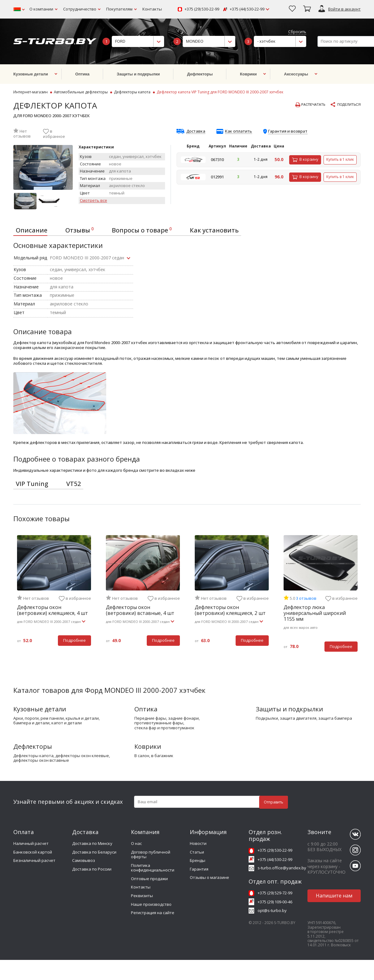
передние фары (150, 718)
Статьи (197, 852)
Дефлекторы (33, 746)
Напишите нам (334, 896)
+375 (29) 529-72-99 (275, 893)
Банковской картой (33, 852)
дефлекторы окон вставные (41, 761)
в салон (142, 756)
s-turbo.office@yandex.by (282, 868)
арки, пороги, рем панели (39, 718)
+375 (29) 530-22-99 (202, 9)
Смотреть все (94, 201)
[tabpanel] (54, 594)
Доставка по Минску (92, 843)
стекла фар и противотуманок (164, 728)
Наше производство (151, 904)
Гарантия (199, 869)
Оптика (146, 709)
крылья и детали (82, 718)
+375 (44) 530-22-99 (247, 9)
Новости (198, 843)
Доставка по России (92, 869)
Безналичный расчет (34, 860)
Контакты (152, 9)
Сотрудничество (80, 9)
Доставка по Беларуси (94, 852)
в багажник (162, 756)
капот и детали (67, 723)
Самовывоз (84, 860)
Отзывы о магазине (209, 877)
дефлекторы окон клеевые (82, 756)
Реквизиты (142, 896)
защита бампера (335, 718)
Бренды (198, 860)
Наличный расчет (31, 843)
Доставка (196, 131)
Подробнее (74, 640)
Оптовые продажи (149, 879)
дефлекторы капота (33, 756)
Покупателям (119, 9)
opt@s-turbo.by (272, 910)
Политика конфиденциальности (153, 868)
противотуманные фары (159, 723)
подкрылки (267, 718)
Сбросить (297, 32)
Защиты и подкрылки (289, 709)
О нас (136, 843)
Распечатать (310, 105)
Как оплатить (239, 131)
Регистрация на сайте (153, 913)
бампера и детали (31, 723)
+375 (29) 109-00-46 (275, 902)
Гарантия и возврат (288, 131)
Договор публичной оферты (151, 854)
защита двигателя (298, 718)
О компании (41, 9)
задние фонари (183, 718)
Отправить (274, 802)
